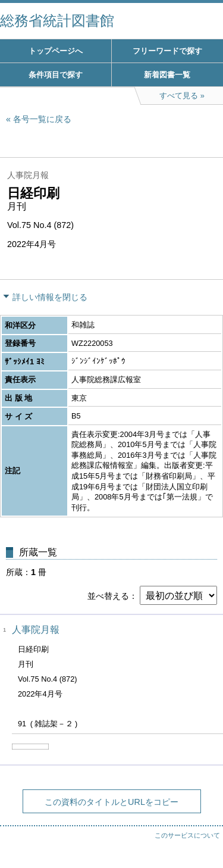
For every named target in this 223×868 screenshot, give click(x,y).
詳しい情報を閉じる (50, 297)
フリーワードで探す (167, 51)
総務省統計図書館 (57, 21)
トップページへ (56, 51)
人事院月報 (36, 630)
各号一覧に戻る (42, 119)
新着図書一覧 (167, 75)
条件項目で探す (56, 75)
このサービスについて (187, 835)
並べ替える (108, 596)
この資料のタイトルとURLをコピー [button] (111, 802)
